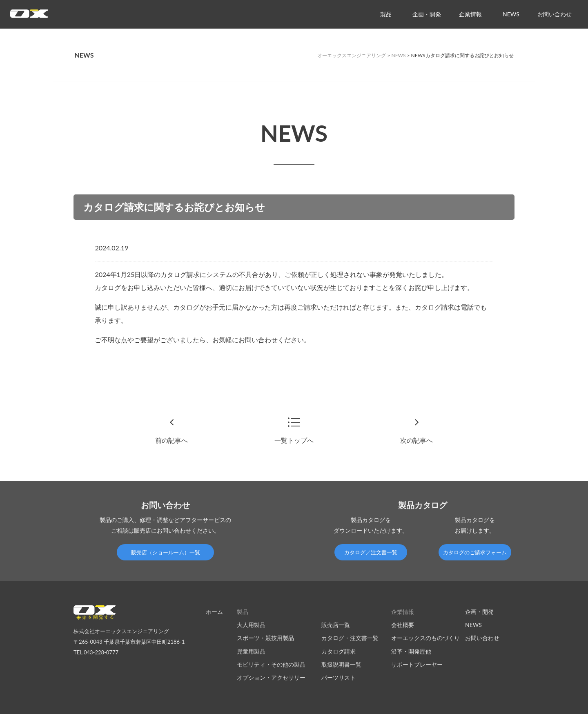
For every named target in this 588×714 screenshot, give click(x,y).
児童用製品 (251, 651)
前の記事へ (171, 440)
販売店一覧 (336, 625)
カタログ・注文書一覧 (350, 638)
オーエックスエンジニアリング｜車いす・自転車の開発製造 (29, 16)
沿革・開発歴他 (411, 651)
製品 (386, 14)
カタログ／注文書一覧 (371, 552)
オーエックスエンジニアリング (352, 55)
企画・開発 (427, 14)
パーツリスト (339, 677)
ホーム (214, 612)
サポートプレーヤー (417, 664)
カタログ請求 (339, 651)
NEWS (511, 14)
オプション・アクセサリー (271, 677)
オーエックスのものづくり (425, 638)
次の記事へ (416, 440)
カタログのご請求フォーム (475, 552)
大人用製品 (251, 625)
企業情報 (470, 14)
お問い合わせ (555, 14)
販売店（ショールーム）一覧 (166, 552)
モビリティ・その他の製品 (271, 664)
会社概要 (403, 625)
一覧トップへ (294, 440)
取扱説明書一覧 (341, 664)
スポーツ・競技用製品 (265, 638)
